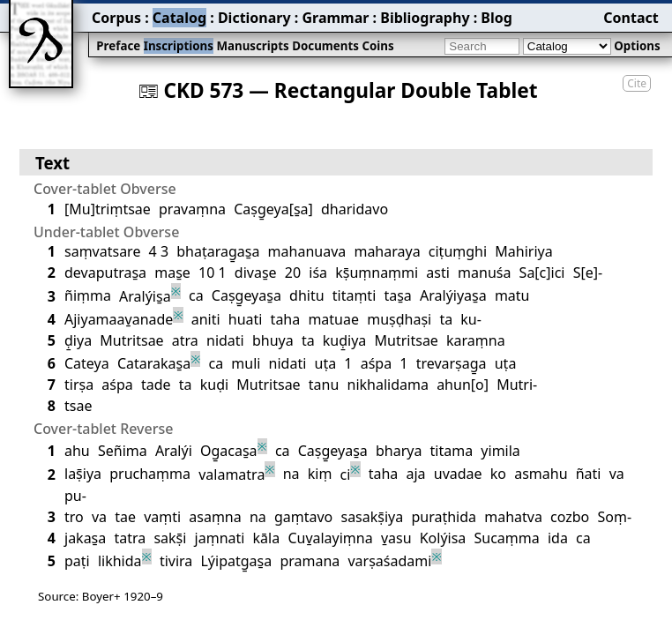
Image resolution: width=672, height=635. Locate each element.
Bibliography (425, 18)
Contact (631, 18)
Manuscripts (252, 46)
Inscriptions (179, 46)
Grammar (335, 18)
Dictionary (254, 18)
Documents (325, 46)
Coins (377, 46)
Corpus (116, 18)
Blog (497, 18)
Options (637, 46)
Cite (637, 83)
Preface (118, 46)
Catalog (179, 18)
